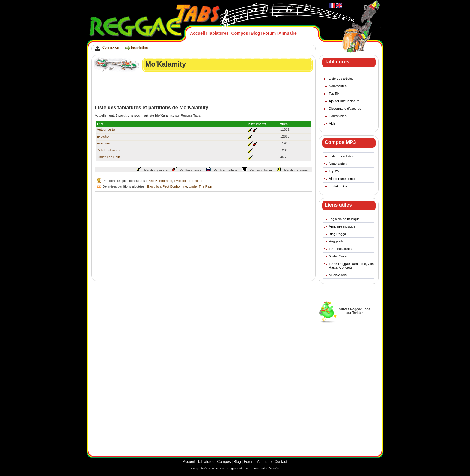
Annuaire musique (342, 226)
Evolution (104, 136)
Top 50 (334, 94)
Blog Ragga (338, 234)
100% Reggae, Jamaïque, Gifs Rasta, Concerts (351, 266)
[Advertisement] (204, 88)
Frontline (103, 143)
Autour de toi (106, 129)
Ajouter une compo (343, 179)
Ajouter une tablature (344, 101)
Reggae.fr (336, 241)
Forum (269, 33)
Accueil (198, 33)
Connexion (111, 47)
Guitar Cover (338, 256)
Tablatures (218, 33)
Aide (332, 123)
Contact (281, 462)
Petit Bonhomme (109, 150)
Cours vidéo (338, 116)
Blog (256, 33)
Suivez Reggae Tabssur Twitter (355, 311)
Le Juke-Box (338, 186)
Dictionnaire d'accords (345, 109)
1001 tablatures (340, 249)
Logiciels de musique (344, 219)
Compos (240, 33)
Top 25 (334, 171)
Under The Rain (108, 157)
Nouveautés (338, 86)
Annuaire (288, 33)
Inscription (139, 48)
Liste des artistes (341, 79)
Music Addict (338, 275)
